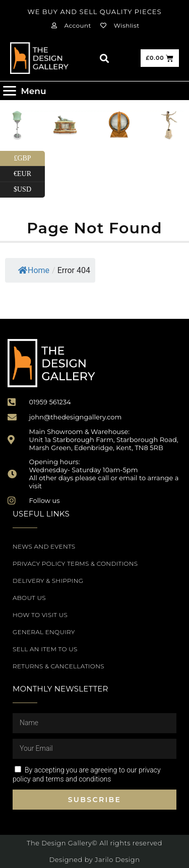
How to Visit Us (40, 615)
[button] (104, 58)
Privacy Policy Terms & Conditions (75, 563)
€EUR (29, 174)
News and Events (44, 546)
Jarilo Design (117, 859)
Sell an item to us (45, 649)
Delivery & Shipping (48, 581)
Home (34, 270)
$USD (29, 190)
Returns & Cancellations (58, 666)
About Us (29, 598)
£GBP (29, 159)
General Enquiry (44, 632)
